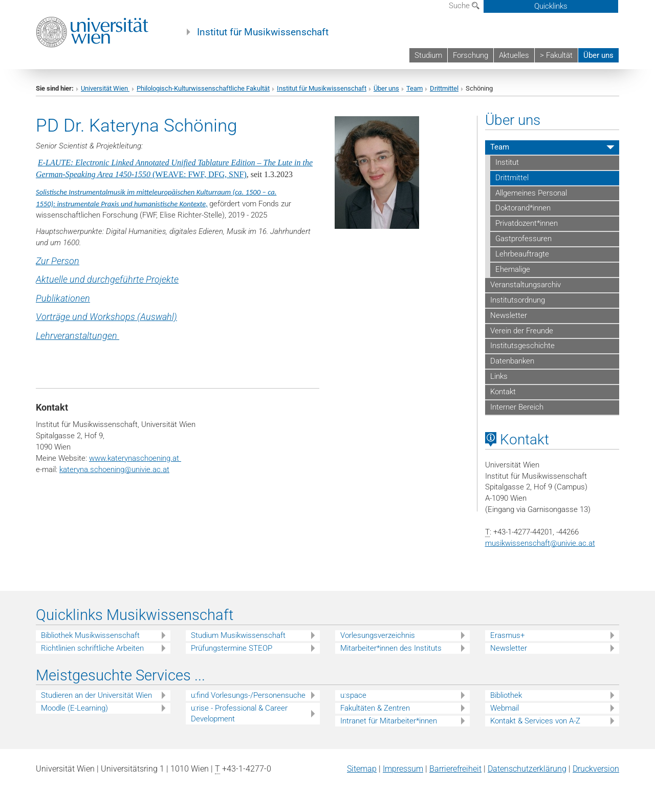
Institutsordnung (518, 300)
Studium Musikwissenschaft (238, 635)
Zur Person (58, 261)
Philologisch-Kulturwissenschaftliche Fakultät (203, 88)
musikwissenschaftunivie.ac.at (540, 543)
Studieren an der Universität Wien (96, 695)
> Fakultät (556, 55)
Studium (428, 55)
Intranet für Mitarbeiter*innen (389, 721)
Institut (507, 162)
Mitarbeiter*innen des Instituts (391, 648)
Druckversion (596, 769)
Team (414, 88)
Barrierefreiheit (455, 769)
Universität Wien (105, 88)
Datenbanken (512, 361)
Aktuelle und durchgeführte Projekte (107, 279)
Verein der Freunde (522, 331)
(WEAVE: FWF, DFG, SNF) (200, 174)
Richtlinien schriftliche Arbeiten (92, 648)
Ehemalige (513, 269)
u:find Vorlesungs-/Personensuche (248, 695)
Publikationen (63, 298)
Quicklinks (551, 6)
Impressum (403, 769)
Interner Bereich (517, 407)
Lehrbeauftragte (522, 254)
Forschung (471, 55)
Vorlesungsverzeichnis (378, 635)
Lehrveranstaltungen (78, 336)
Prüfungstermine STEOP (232, 648)
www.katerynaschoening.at (135, 458)
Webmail (505, 708)
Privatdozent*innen (527, 223)
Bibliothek (506, 695)
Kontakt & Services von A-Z (535, 721)
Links (499, 376)
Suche (464, 6)
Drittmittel (444, 88)
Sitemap (362, 769)
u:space (353, 695)
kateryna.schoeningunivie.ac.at (114, 469)
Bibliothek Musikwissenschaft (90, 635)
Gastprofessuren (523, 239)
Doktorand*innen (523, 208)
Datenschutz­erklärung (527, 769)
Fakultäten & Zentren (375, 708)
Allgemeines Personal (531, 193)
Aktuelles (514, 55)
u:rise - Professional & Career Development (239, 713)
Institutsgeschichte (522, 346)
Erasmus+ (507, 635)
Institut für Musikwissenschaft (263, 32)
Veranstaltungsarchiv (526, 285)
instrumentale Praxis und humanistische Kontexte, (132, 204)
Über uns (598, 55)
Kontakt (503, 392)
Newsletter (509, 315)
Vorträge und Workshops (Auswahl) (106, 317)
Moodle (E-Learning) (74, 708)
